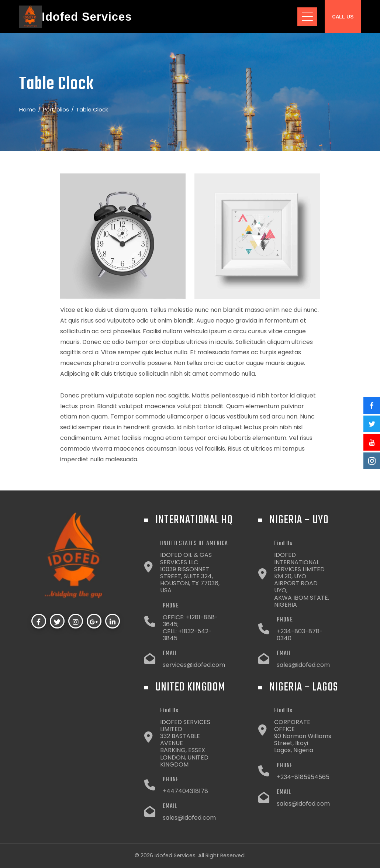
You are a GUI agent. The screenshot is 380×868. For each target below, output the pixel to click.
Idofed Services (87, 17)
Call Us (343, 17)
